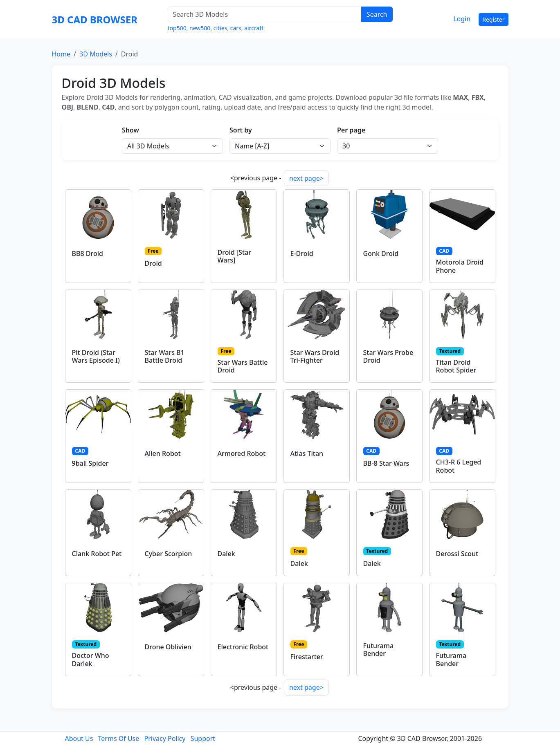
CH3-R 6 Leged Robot (459, 466)
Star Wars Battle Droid (243, 366)
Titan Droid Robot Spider (456, 366)
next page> (306, 178)
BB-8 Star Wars (386, 463)
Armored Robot (242, 453)
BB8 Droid (88, 254)
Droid (153, 263)
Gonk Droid (381, 254)
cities (220, 28)
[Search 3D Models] (265, 14)
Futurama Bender (379, 650)
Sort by (241, 130)
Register (493, 19)
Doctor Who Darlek (91, 659)
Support (203, 738)
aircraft (254, 28)
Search (377, 14)
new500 (200, 28)
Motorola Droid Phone (460, 266)
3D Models (96, 54)
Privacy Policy (165, 738)
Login (462, 19)
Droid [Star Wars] (234, 256)
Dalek (226, 554)
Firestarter (307, 657)
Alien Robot (163, 453)
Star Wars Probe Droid (388, 356)
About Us (79, 738)
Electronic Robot (243, 647)
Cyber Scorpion (169, 554)
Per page (351, 130)
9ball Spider (90, 463)
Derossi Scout (457, 554)
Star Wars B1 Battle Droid (165, 356)
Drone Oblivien (168, 647)
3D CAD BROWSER (95, 19)
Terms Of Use (119, 738)
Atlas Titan (307, 453)
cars (236, 28)
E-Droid (302, 254)
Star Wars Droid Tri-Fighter (315, 356)
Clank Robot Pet (97, 554)
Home (61, 54)
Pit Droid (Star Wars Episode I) (96, 356)
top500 (177, 28)
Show (130, 130)
